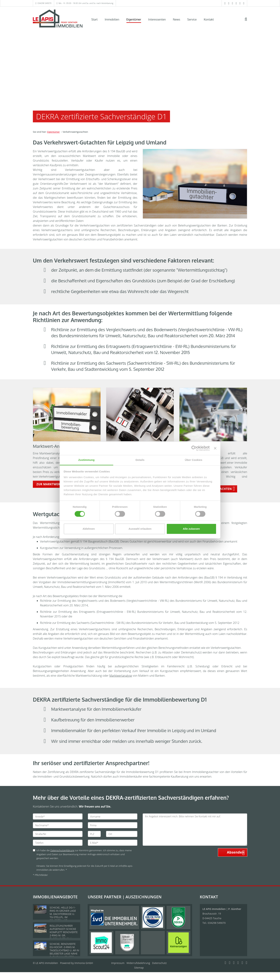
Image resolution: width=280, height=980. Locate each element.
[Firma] (113, 825)
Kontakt (209, 19)
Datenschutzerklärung (62, 850)
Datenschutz (159, 963)
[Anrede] (58, 816)
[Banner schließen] (215, 448)
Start (95, 19)
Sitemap (139, 968)
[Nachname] (58, 825)
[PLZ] (94, 834)
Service (192, 19)
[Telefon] (58, 843)
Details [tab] (140, 460)
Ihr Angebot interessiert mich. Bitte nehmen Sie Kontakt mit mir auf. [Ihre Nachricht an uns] (195, 830)
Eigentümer (134, 19)
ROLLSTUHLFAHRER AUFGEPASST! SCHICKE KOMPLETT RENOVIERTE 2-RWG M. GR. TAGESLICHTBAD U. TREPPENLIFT (64, 934)
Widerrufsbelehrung (138, 963)
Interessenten (157, 19)
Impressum (118, 963)
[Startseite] (58, 19)
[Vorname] (113, 816)
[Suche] (248, 22)
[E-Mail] (113, 843)
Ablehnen (89, 529)
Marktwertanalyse (121, 676)
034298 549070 (44, 3)
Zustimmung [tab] (87, 460)
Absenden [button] (236, 852)
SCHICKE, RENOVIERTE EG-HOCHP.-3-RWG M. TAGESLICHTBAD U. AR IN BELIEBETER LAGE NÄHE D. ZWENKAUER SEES (64, 950)
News (177, 19)
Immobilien (112, 19)
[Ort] (122, 834)
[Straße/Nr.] (58, 834)
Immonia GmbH (84, 963)
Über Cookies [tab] (194, 460)
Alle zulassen (191, 529)
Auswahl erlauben (140, 529)
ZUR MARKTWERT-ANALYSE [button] (56, 484)
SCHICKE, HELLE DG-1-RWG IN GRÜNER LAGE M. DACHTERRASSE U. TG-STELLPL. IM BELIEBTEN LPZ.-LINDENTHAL (63, 916)
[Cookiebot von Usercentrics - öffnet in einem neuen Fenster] (194, 448)
